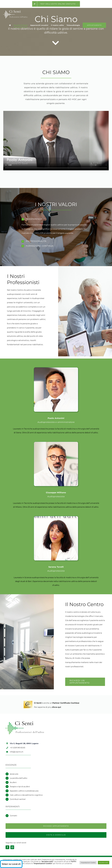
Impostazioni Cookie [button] (88, 863)
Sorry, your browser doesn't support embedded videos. (56, 141)
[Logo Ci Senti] (25, 722)
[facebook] (7, 847)
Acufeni (13, 782)
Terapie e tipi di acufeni (20, 787)
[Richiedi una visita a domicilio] (56, 835)
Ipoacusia (14, 774)
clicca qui (56, 707)
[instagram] (12, 847)
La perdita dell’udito (19, 778)
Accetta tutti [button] (104, 863)
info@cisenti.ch (17, 752)
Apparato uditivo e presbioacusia (24, 791)
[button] (56, 219)
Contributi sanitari (18, 799)
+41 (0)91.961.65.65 (17, 748)
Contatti (13, 816)
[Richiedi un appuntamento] (56, 826)
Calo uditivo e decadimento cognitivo (26, 795)
